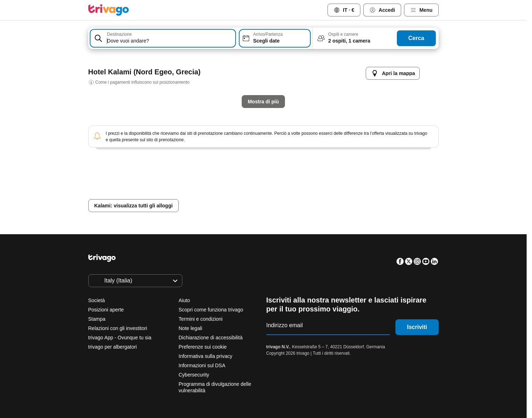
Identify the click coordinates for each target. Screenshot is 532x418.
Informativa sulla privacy (206, 356)
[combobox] (163, 38)
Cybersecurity (194, 375)
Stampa (97, 319)
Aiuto (184, 300)
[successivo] (384, 66)
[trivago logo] (109, 10)
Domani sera (238, 194)
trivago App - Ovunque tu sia (120, 338)
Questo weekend (294, 194)
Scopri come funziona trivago (211, 310)
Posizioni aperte (106, 310)
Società (97, 300)
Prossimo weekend (356, 194)
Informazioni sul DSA (202, 365)
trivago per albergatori (113, 347)
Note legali (191, 328)
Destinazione (119, 34)
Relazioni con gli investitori (118, 328)
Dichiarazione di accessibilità (211, 338)
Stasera (192, 194)
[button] (163, 38)
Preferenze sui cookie (204, 347)
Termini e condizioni (201, 319)
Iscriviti (417, 327)
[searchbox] (170, 41)
